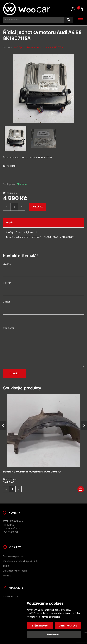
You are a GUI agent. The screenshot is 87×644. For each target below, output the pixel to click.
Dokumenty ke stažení (15, 571)
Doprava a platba (13, 556)
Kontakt (7, 576)
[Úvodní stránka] (27, 9)
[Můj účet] (73, 9)
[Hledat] (69, 20)
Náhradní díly (10, 597)
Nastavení (54, 634)
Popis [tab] (10, 223)
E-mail (7, 302)
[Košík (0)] (81, 9)
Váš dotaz (9, 328)
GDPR (6, 566)
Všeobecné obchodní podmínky (21, 561)
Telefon (7, 283)
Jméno (7, 264)
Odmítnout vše (68, 626)
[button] (81, 489)
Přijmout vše (40, 626)
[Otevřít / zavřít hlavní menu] (80, 20)
